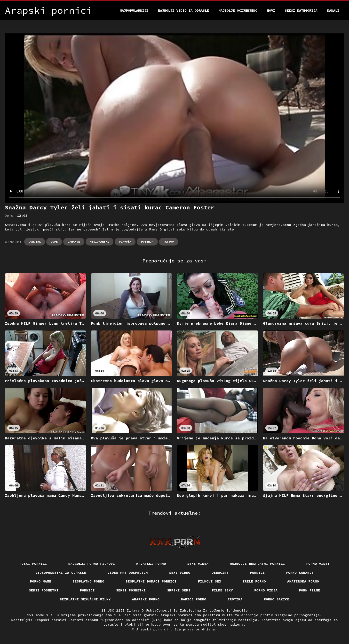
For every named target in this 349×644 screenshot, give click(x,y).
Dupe (54, 241)
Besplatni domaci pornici (151, 581)
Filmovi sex (210, 581)
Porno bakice (277, 599)
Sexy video (180, 573)
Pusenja (147, 241)
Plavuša (125, 241)
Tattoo (169, 241)
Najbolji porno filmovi (92, 564)
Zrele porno (254, 581)
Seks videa (198, 564)
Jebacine (220, 573)
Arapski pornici (153, 629)
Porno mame (41, 581)
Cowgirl (35, 241)
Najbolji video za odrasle (183, 10)
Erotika (235, 599)
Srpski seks (179, 590)
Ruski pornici (33, 564)
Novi (271, 10)
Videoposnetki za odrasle (61, 573)
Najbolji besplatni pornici (257, 564)
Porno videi (318, 564)
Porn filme (309, 590)
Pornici (257, 573)
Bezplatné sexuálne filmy (85, 599)
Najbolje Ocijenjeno (238, 10)
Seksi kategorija (301, 10)
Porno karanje (300, 573)
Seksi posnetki (44, 590)
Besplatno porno (88, 581)
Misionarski (99, 241)
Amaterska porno (303, 581)
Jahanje (74, 241)
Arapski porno (146, 599)
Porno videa (266, 590)
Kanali (333, 10)
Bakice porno (194, 599)
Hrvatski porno (151, 564)
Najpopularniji (134, 10)
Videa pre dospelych (128, 573)
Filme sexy (222, 590)
